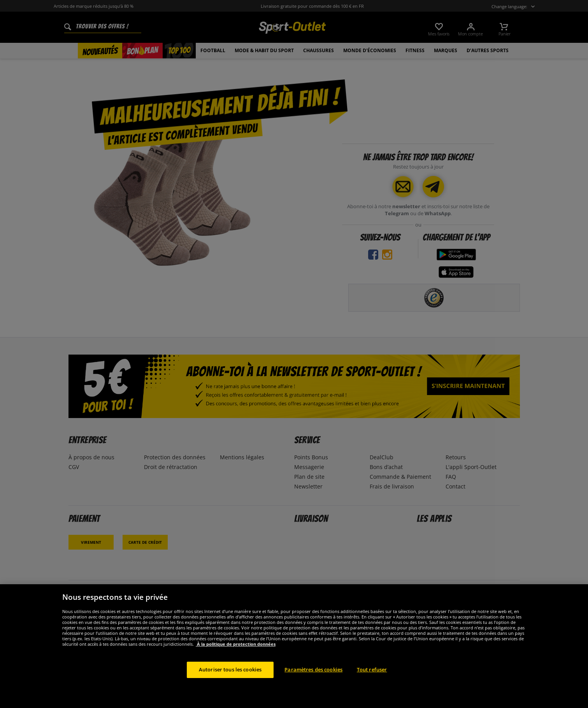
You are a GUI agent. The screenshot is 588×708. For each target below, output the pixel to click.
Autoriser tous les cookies (230, 679)
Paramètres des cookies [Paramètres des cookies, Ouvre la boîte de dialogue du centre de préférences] (313, 679)
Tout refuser (372, 679)
